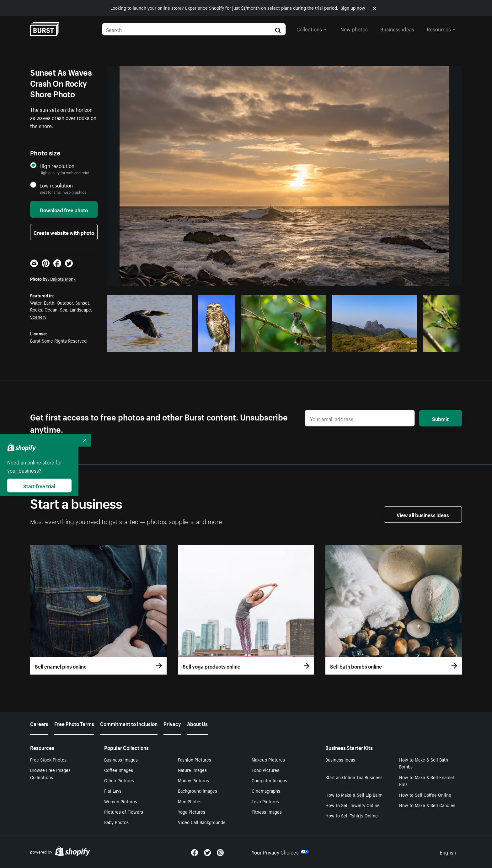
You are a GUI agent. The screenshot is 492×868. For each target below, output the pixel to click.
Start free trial (39, 486)
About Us (197, 723)
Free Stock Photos (48, 759)
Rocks (36, 309)
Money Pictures (193, 780)
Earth (49, 302)
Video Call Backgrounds (202, 822)
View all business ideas (423, 514)
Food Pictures (265, 770)
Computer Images (269, 780)
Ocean (51, 309)
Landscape (80, 309)
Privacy (172, 723)
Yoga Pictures (192, 811)
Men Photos (190, 801)
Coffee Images (119, 770)
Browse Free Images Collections (50, 773)
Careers (39, 723)
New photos (354, 29)
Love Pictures (265, 801)
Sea (64, 309)
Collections (312, 29)
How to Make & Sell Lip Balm (354, 795)
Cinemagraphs (266, 790)
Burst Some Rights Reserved (58, 340)
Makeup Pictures (268, 759)
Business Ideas (340, 759)
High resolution (57, 166)
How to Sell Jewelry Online (353, 805)
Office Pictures (119, 780)
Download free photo (64, 209)
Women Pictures (121, 801)
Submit (440, 418)
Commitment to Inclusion (129, 723)
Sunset (82, 302)
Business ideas (397, 29)
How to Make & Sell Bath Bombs (424, 763)
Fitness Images (267, 811)
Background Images (198, 790)
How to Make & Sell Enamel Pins (427, 781)
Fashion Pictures (195, 759)
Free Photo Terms (74, 723)
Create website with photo (64, 232)
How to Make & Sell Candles (427, 805)
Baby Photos (116, 822)
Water (36, 302)
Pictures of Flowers (124, 811)
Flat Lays (113, 790)
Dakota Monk (63, 279)
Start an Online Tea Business (354, 777)
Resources (441, 29)
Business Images (121, 759)
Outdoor (65, 302)
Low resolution (56, 185)
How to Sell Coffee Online (425, 795)
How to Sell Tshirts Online (352, 815)
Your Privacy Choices (280, 852)
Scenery (38, 317)
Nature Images (192, 770)
